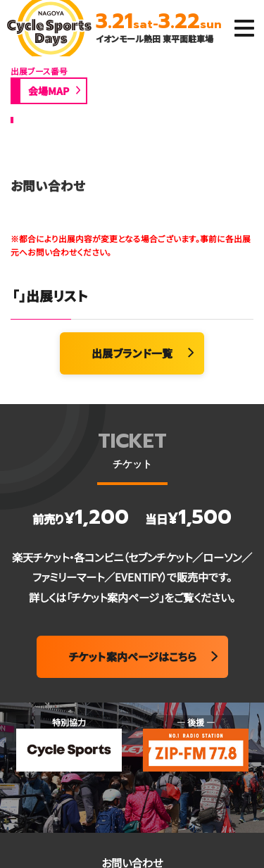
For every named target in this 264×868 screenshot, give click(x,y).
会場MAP (49, 91)
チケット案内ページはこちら (132, 656)
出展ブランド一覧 (132, 353)
